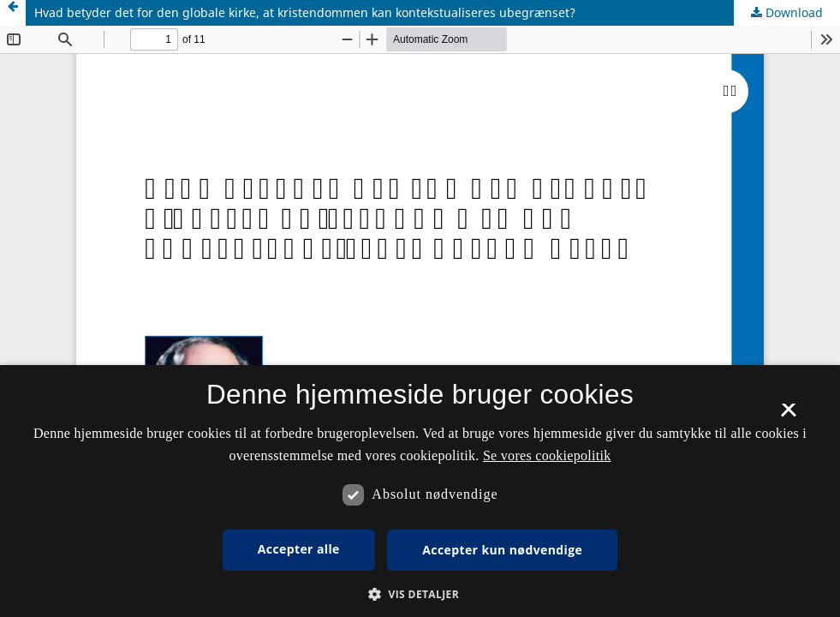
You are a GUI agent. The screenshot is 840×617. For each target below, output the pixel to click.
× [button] (788, 416)
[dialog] (420, 491)
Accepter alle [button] (299, 549)
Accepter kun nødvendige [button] (502, 550)
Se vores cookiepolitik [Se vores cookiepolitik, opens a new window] (547, 455)
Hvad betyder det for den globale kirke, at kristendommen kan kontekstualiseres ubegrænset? (305, 12)
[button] (420, 594)
